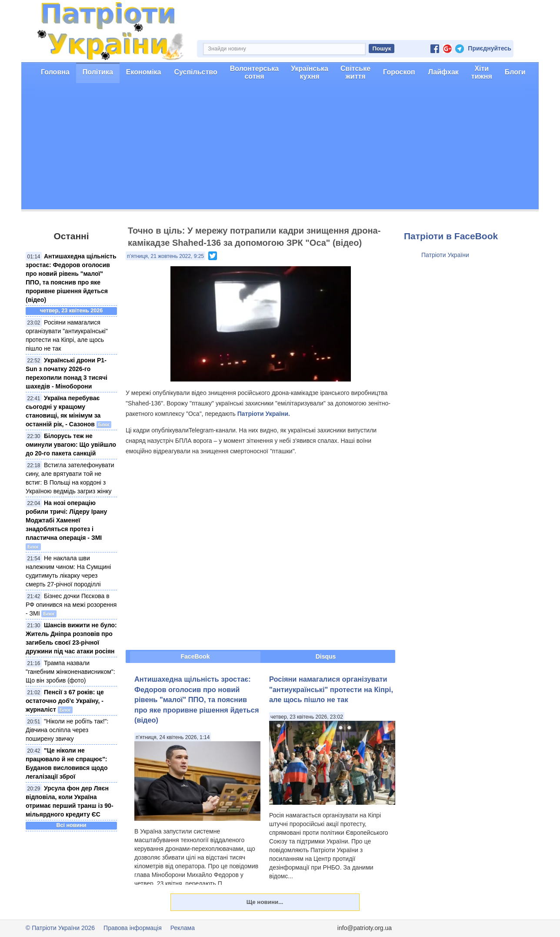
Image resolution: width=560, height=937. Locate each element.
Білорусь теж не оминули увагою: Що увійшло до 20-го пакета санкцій (71, 445)
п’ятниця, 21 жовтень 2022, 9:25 (165, 256)
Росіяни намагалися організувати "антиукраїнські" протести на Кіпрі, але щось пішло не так (331, 689)
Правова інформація (133, 928)
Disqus (326, 656)
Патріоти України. (264, 414)
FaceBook (195, 656)
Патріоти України (445, 255)
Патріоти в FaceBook (451, 236)
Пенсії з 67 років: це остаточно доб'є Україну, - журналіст (65, 701)
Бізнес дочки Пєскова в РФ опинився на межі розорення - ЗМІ (71, 605)
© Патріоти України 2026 (60, 928)
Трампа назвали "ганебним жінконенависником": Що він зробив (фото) (70, 672)
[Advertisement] (280, 148)
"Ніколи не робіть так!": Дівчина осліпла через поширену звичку (67, 730)
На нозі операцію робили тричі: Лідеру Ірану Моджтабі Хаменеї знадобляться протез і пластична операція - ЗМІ (66, 520)
